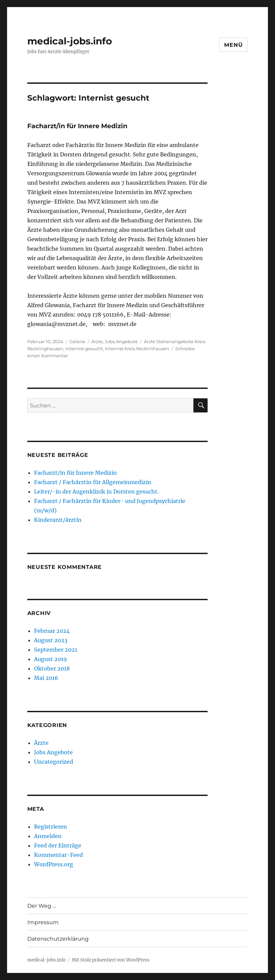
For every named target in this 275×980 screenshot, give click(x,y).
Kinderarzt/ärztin (58, 520)
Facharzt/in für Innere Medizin (77, 126)
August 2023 (51, 640)
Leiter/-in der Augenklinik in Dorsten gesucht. (96, 492)
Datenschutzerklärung (58, 939)
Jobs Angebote (121, 341)
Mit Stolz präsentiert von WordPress (111, 960)
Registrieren (51, 827)
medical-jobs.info (70, 41)
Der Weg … (42, 906)
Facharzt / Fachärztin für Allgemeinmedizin (93, 482)
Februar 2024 (52, 631)
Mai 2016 (46, 678)
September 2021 (56, 650)
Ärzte (97, 341)
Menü (233, 45)
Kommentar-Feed (58, 855)
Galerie (77, 341)
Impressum (43, 922)
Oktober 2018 (52, 668)
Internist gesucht (84, 349)
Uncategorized (54, 762)
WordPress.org (54, 864)
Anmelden (48, 836)
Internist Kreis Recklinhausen (137, 349)
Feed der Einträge (58, 845)
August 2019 (51, 659)
